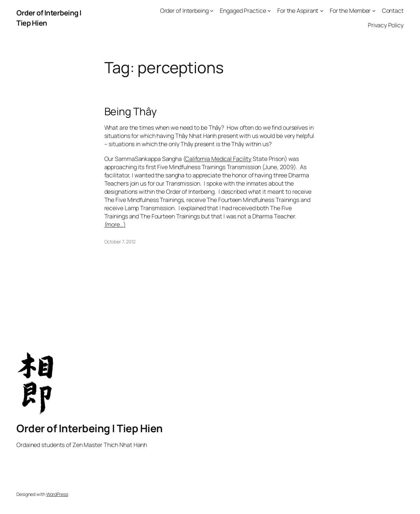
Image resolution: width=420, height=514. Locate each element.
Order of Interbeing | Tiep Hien (90, 428)
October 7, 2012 (120, 242)
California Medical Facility (218, 159)
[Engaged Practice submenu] (269, 11)
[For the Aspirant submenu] (322, 11)
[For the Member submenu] (374, 11)
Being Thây (131, 112)
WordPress (57, 494)
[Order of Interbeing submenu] (212, 11)
